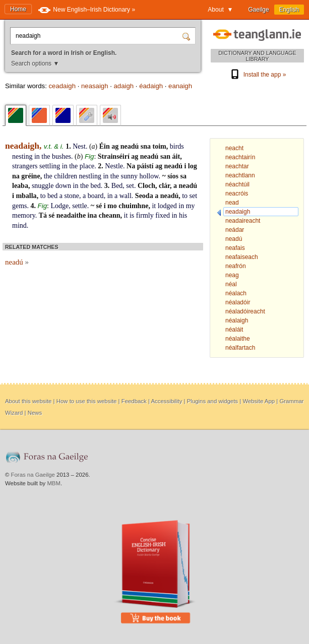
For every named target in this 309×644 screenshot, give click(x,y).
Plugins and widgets (212, 401)
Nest (79, 146)
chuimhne (133, 206)
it (154, 206)
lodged (167, 206)
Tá (43, 215)
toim (160, 146)
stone (72, 196)
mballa (26, 196)
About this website (28, 401)
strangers (25, 166)
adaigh (124, 86)
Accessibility (166, 401)
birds (177, 146)
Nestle (114, 166)
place (87, 166)
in (37, 156)
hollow (149, 176)
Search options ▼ (35, 63)
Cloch (146, 186)
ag (115, 146)
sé (99, 206)
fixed (163, 215)
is (132, 215)
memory (24, 215)
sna (146, 146)
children (66, 176)
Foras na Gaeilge (33, 475)
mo (112, 206)
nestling (90, 176)
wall (126, 196)
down (63, 186)
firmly (145, 215)
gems (20, 206)
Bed (117, 186)
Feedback (134, 401)
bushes (61, 156)
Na (131, 166)
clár (164, 186)
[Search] (188, 36)
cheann (110, 215)
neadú (130, 146)
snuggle (43, 186)
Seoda (144, 196)
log (193, 166)
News (35, 413)
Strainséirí (114, 156)
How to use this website (87, 401)
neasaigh (95, 86)
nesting (22, 156)
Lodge (59, 206)
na (16, 176)
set (130, 186)
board (96, 196)
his (183, 215)
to (43, 196)
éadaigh (151, 86)
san (165, 156)
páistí (145, 166)
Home (18, 9)
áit (176, 156)
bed (96, 186)
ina (92, 215)
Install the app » (258, 75)
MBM (54, 483)
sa (183, 176)
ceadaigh (62, 86)
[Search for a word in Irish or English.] (98, 36)
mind (19, 226)
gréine (30, 176)
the (46, 156)
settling (50, 166)
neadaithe (71, 215)
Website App (259, 401)
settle (80, 206)
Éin (105, 146)
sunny (129, 176)
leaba (20, 186)
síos (173, 176)
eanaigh (180, 86)
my (191, 206)
